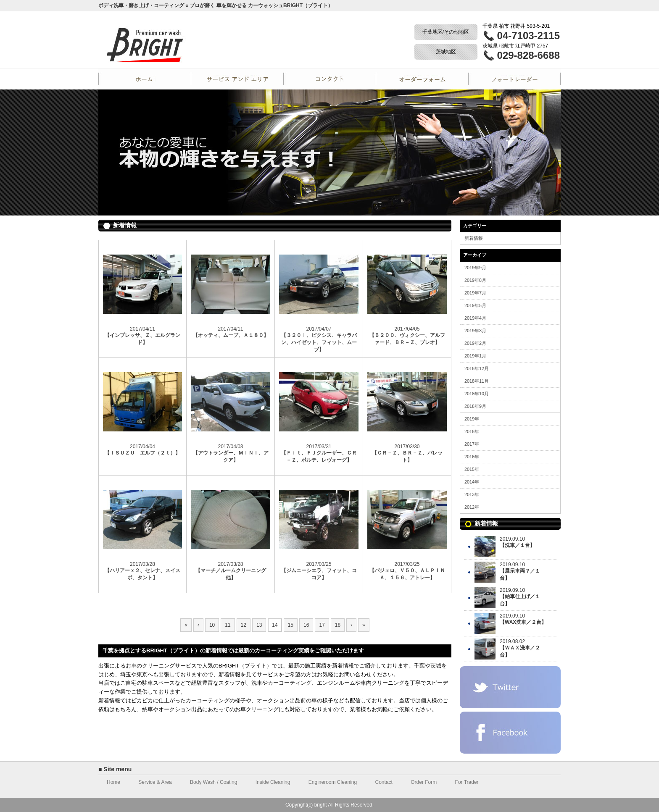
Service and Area (237, 79)
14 (275, 625)
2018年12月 (477, 368)
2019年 (472, 419)
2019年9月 (475, 268)
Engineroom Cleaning (333, 782)
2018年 (472, 431)
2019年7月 (475, 293)
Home (145, 79)
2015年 (472, 469)
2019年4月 (475, 318)
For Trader (514, 79)
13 (259, 625)
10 (212, 625)
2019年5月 (475, 305)
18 (338, 625)
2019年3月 (475, 331)
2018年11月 (477, 381)
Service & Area (155, 782)
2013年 (472, 494)
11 (228, 625)
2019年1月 (475, 356)
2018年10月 (477, 394)
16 (306, 625)
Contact (329, 79)
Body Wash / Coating (214, 782)
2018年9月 (475, 406)
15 (291, 625)
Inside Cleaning (273, 782)
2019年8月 (475, 280)
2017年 (472, 444)
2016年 (472, 457)
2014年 (472, 482)
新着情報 (474, 238)
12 (244, 625)
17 (322, 625)
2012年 (472, 507)
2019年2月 (475, 343)
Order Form (422, 79)
